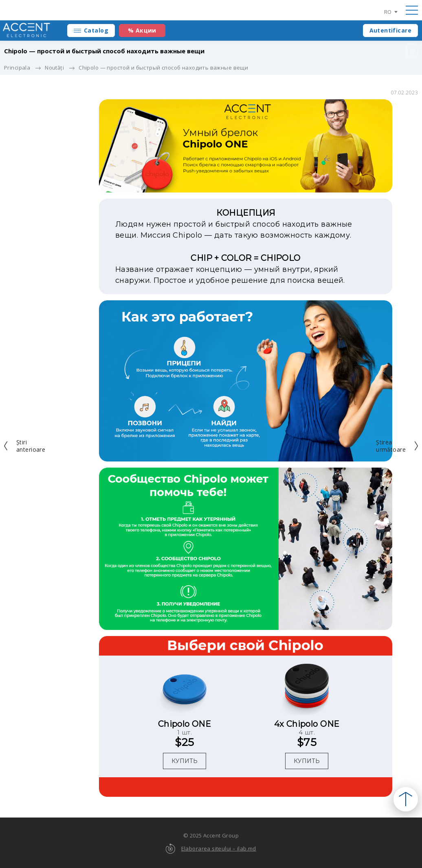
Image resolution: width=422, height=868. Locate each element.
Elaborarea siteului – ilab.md (219, 848)
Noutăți (54, 68)
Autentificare (390, 30)
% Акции (142, 30)
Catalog (96, 30)
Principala (17, 68)
